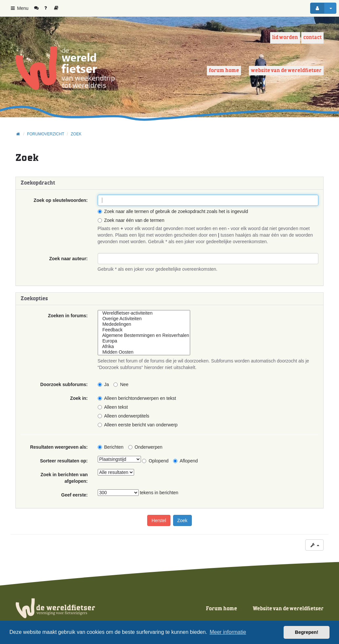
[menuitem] (39, 8)
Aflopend (185, 461)
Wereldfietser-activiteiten (144, 313)
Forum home (224, 71)
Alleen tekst (113, 407)
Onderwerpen (145, 447)
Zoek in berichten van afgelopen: (64, 478)
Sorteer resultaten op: (64, 461)
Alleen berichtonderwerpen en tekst (137, 398)
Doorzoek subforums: (64, 384)
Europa (144, 341)
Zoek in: (79, 398)
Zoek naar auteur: (68, 259)
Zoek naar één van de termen (131, 220)
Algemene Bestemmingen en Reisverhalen (144, 335)
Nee (121, 384)
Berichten (111, 447)
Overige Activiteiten (144, 319)
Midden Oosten (144, 352)
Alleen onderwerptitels (124, 416)
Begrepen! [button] (307, 632)
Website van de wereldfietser (286, 71)
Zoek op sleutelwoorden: (61, 200)
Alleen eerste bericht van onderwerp (138, 425)
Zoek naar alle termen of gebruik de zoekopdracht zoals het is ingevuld (173, 211)
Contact (312, 38)
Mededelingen (144, 324)
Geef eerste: (75, 495)
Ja (103, 384)
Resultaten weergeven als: (59, 447)
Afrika (144, 347)
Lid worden (285, 38)
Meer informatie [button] (228, 632)
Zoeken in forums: (68, 316)
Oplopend (155, 461)
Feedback (144, 330)
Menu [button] (19, 8)
